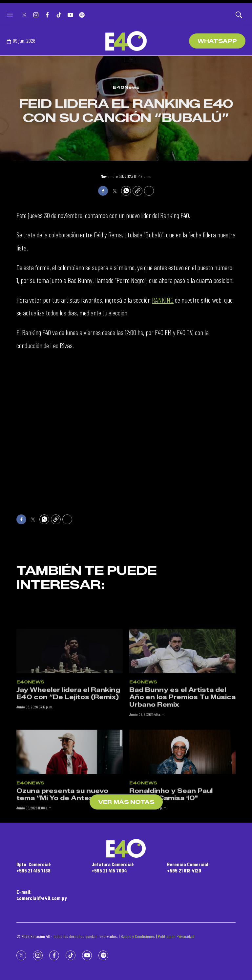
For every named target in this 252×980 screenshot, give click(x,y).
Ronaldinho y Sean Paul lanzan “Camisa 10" (171, 896)
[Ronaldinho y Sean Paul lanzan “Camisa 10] (182, 853)
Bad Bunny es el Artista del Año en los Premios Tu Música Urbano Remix (182, 798)
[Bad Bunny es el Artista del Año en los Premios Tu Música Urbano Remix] (182, 752)
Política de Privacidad (176, 936)
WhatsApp (217, 41)
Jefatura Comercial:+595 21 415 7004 (113, 867)
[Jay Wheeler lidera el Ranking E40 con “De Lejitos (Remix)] (70, 752)
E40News (126, 87)
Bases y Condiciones (138, 936)
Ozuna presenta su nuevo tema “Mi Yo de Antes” (62, 896)
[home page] (126, 41)
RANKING (163, 300)
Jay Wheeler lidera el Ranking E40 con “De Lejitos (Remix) (68, 795)
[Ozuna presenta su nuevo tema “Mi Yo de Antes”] (70, 853)
